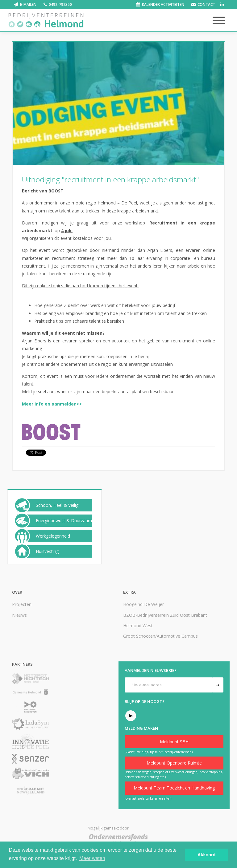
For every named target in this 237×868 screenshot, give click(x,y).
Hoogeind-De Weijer (143, 604)
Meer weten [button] (92, 858)
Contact (206, 4)
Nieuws (19, 615)
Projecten (22, 604)
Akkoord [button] (206, 855)
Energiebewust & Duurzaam (64, 521)
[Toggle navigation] (219, 21)
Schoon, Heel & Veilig (57, 505)
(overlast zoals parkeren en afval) (148, 798)
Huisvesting (47, 551)
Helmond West (138, 626)
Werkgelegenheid (53, 536)
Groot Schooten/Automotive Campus (160, 636)
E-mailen (28, 4)
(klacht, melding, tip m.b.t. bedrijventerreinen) (159, 752)
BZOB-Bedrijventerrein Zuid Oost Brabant (165, 615)
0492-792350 (60, 4)
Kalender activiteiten (163, 4)
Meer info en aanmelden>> (52, 404)
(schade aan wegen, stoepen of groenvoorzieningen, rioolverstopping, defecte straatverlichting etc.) (174, 774)
